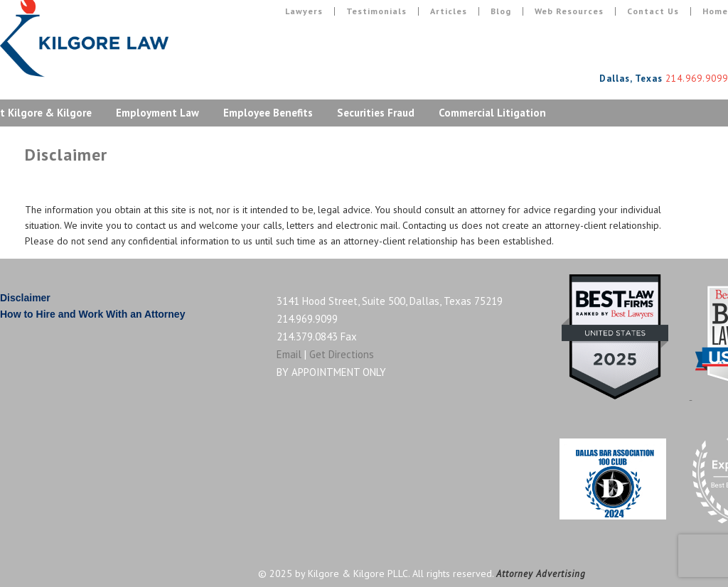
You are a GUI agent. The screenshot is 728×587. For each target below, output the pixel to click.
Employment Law (157, 113)
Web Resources (569, 11)
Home (715, 11)
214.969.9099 (307, 319)
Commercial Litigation (492, 113)
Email (289, 354)
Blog (501, 11)
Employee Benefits (268, 113)
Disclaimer (25, 298)
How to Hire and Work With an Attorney (92, 314)
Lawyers (304, 11)
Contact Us (653, 11)
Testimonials (376, 11)
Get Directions (342, 354)
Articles (449, 11)
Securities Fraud (376, 113)
